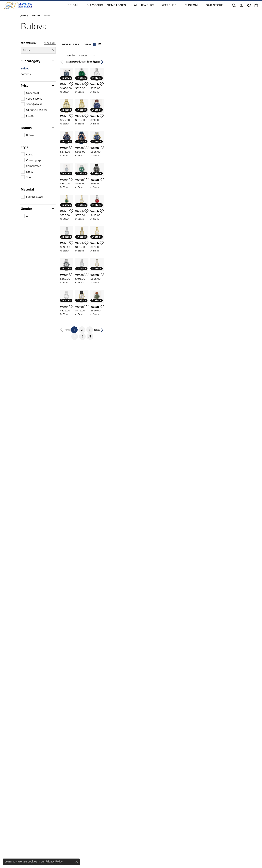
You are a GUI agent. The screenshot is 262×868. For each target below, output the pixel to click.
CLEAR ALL (50, 43)
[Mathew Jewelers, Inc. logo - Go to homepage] (18, 5)
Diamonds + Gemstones (106, 5)
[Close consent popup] (77, 862)
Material (27, 189)
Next (235, 62)
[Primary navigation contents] (131, 5)
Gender (26, 209)
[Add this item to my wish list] (116, 130)
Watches (169, 5)
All (170, 697)
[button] (234, 5)
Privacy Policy (54, 861)
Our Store (214, 5)
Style (25, 147)
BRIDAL (73, 5)
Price (25, 86)
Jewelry (24, 15)
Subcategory (31, 61)
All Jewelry (144, 5)
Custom (191, 5)
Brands (26, 128)
